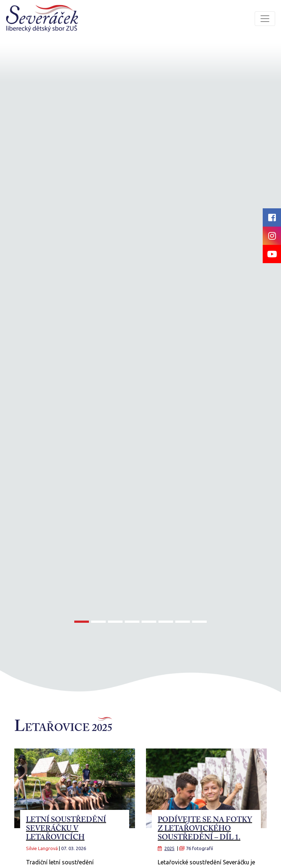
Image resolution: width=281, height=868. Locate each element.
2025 (169, 848)
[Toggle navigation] (265, 19)
